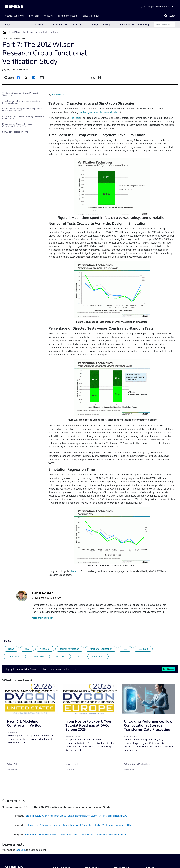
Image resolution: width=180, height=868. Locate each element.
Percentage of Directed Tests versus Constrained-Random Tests (19, 125)
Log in (142, 6)
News (11, 649)
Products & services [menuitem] (15, 16)
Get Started (168, 669)
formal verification (70, 649)
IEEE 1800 (143, 649)
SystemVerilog (38, 656)
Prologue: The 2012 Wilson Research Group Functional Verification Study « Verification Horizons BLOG (78, 825)
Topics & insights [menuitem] (90, 16)
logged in (21, 850)
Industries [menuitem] (48, 16)
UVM (79, 656)
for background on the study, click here (100, 112)
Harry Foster (58, 95)
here (74, 571)
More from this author (44, 618)
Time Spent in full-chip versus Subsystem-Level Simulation (21, 102)
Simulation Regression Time (15, 132)
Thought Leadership (101, 24)
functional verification (101, 649)
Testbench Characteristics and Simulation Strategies (21, 94)
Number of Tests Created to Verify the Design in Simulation (23, 117)
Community (144, 24)
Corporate (125, 24)
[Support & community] (161, 6)
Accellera (45, 649)
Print (92, 78)
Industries (58, 24)
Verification (98, 656)
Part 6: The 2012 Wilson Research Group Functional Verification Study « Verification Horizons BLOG (76, 816)
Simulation (14, 656)
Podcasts (77, 24)
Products (39, 24)
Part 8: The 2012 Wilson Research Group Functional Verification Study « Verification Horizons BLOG (76, 834)
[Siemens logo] (14, 6)
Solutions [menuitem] (34, 16)
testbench (61, 656)
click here (75, 118)
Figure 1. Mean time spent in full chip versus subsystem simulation (22, 110)
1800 (27, 649)
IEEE (125, 649)
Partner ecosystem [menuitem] (68, 16)
